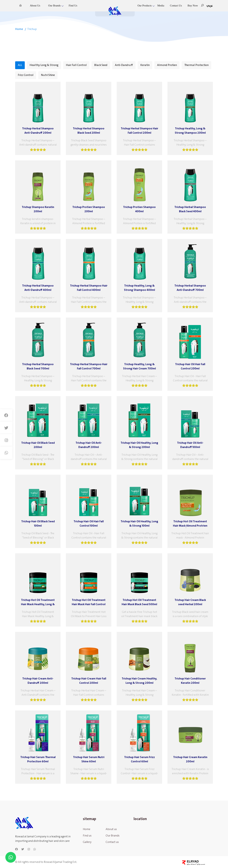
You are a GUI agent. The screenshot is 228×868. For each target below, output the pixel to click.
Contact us (176, 6)
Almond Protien (167, 65)
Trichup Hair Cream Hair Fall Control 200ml (89, 681)
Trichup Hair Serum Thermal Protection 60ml (38, 759)
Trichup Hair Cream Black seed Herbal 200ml (190, 602)
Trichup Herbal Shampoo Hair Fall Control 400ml (89, 288)
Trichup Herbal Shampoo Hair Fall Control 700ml (89, 366)
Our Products (145, 6)
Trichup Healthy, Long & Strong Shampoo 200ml (190, 131)
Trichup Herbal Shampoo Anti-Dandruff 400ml (38, 288)
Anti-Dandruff (124, 65)
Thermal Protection (196, 65)
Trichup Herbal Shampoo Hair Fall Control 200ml (139, 131)
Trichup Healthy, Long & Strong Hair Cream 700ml (139, 366)
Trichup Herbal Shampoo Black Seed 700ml (38, 366)
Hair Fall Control (76, 65)
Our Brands (55, 6)
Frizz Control (26, 75)
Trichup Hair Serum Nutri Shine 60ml (89, 759)
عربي (210, 6)
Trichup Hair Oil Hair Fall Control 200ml (190, 366)
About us (35, 6)
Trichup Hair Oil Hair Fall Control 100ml (89, 524)
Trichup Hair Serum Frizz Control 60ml (139, 759)
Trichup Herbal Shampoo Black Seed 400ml (190, 209)
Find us (73, 6)
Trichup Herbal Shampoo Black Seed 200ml (89, 131)
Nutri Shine (48, 75)
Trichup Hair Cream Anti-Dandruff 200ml (38, 681)
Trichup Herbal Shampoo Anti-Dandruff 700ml (190, 288)
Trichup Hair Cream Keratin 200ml (190, 759)
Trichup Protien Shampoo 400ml (139, 209)
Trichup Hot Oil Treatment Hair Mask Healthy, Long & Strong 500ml (38, 602)
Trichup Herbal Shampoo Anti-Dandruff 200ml (38, 131)
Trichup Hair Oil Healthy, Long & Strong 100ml (139, 524)
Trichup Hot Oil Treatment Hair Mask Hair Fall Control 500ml (89, 602)
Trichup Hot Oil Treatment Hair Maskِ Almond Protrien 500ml (190, 524)
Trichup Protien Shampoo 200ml (89, 209)
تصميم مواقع (201, 864)
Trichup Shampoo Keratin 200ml (38, 209)
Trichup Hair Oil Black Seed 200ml (38, 445)
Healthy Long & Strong (44, 65)
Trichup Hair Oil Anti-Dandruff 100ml (190, 445)
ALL (20, 65)
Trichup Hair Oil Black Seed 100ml (38, 524)
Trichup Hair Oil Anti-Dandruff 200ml (89, 445)
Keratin (145, 65)
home (19, 29)
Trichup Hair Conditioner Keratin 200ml (190, 681)
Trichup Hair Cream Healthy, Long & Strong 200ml (139, 681)
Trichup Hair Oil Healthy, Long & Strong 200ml (139, 445)
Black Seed (101, 65)
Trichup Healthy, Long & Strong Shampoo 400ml (139, 288)
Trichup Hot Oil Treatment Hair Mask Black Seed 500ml (139, 602)
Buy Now (193, 6)
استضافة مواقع (191, 864)
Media (161, 6)
